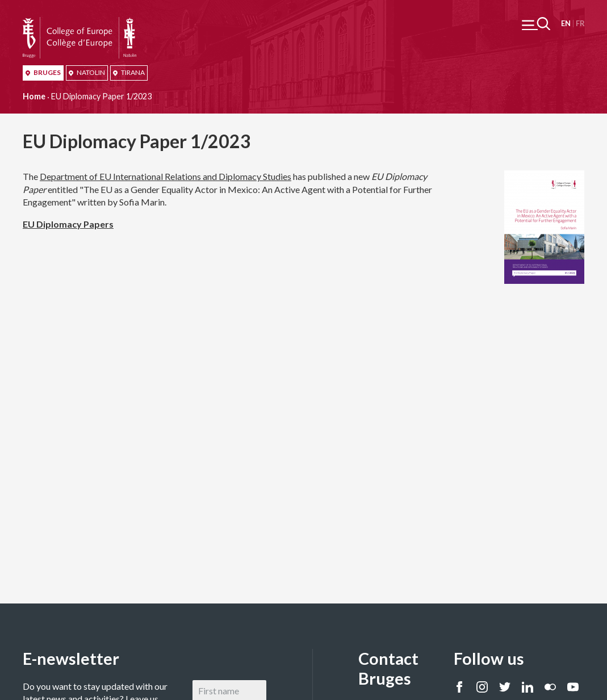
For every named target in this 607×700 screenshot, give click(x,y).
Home (34, 96)
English (566, 24)
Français (580, 24)
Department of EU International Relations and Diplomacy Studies (166, 176)
